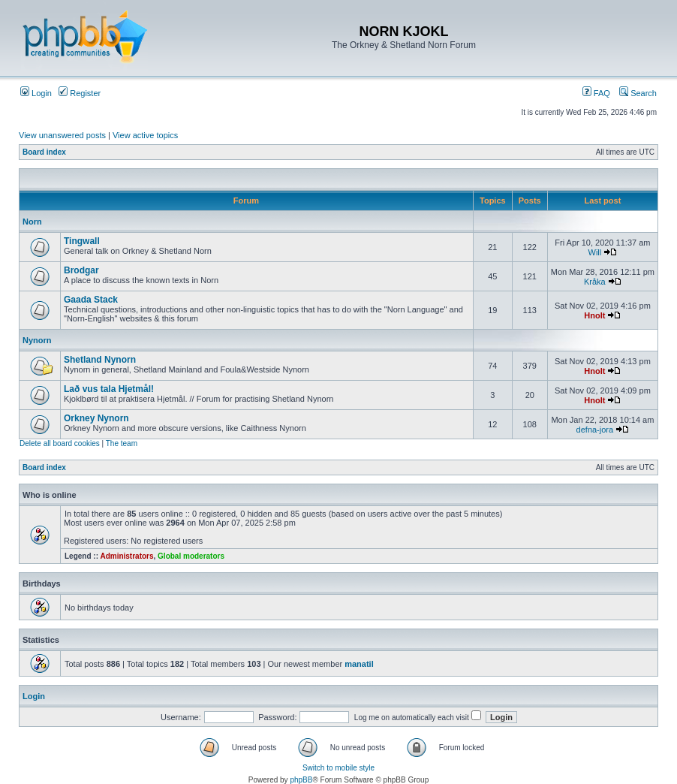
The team (122, 443)
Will (595, 252)
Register (80, 93)
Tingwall (82, 241)
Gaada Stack (91, 300)
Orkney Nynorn (96, 418)
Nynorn (37, 340)
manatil (359, 664)
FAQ (596, 93)
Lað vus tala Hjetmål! (109, 389)
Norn (32, 222)
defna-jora (595, 430)
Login (36, 93)
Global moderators (191, 556)
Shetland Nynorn (100, 360)
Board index (44, 152)
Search (638, 93)
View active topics (145, 135)
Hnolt (594, 315)
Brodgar (81, 270)
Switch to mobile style (338, 768)
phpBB (301, 780)
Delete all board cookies (60, 443)
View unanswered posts (62, 135)
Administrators (126, 556)
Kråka (595, 282)
